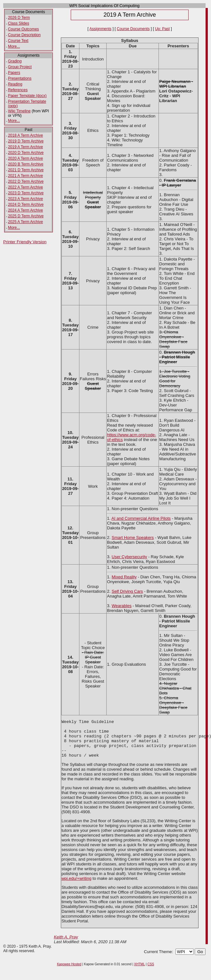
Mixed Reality (124, 577)
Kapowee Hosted (69, 972)
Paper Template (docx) (27, 96)
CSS (151, 972)
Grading (15, 61)
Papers (14, 73)
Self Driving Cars (127, 591)
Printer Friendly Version (25, 242)
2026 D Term (19, 18)
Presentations (20, 78)
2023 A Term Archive (25, 199)
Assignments (100, 29)
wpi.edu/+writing (77, 886)
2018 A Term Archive (25, 135)
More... (14, 46)
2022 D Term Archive (26, 181)
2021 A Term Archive (25, 176)
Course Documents (133, 29)
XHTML (140, 972)
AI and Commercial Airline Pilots (141, 518)
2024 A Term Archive (25, 210)
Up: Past (162, 29)
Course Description (24, 35)
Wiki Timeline (19, 111)
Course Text (18, 41)
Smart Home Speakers (133, 538)
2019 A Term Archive (25, 147)
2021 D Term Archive (26, 170)
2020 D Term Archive (26, 153)
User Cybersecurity (130, 557)
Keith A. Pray (66, 945)
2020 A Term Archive (25, 158)
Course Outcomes (24, 29)
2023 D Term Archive (26, 193)
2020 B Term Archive (26, 164)
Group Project (20, 67)
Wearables (122, 606)
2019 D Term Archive (26, 141)
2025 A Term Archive (25, 222)
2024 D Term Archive (26, 205)
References (18, 90)
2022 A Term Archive (25, 187)
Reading (15, 84)
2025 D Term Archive (26, 216)
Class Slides (19, 23)
